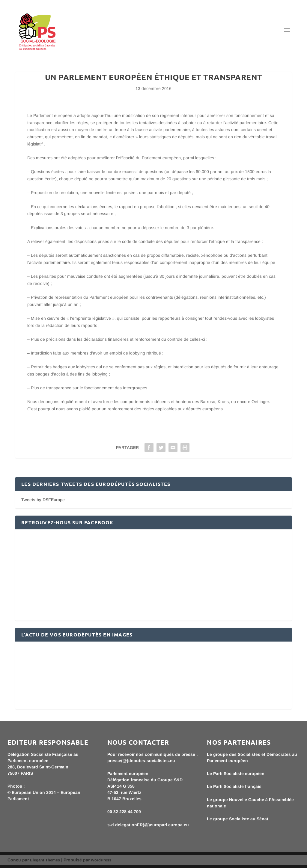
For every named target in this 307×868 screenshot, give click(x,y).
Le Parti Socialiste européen (236, 774)
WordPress (101, 860)
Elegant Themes (45, 860)
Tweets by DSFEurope (43, 500)
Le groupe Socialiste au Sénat (238, 819)
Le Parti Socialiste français (234, 786)
